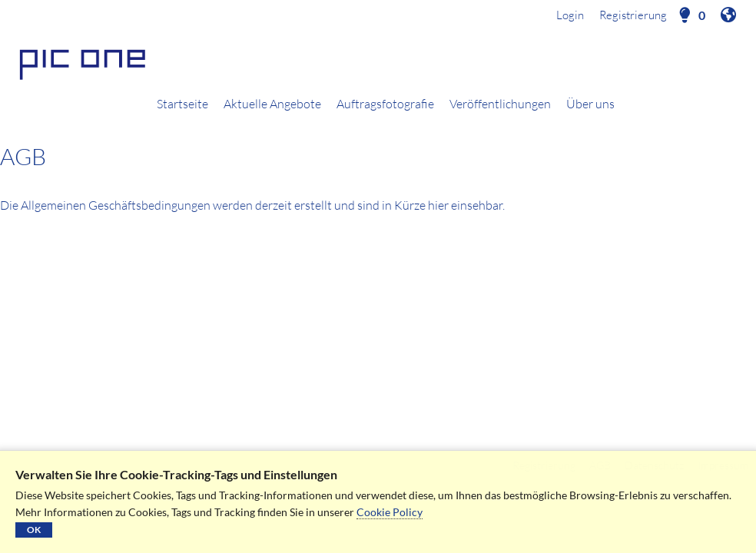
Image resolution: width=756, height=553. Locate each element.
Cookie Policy (390, 512)
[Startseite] (378, 62)
